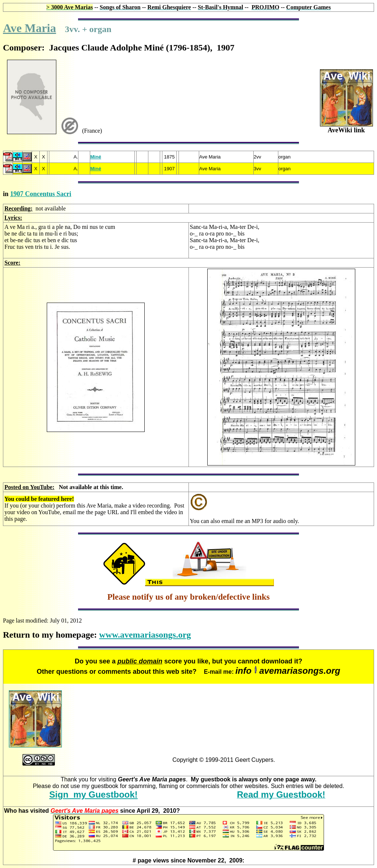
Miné (96, 157)
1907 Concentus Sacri (41, 194)
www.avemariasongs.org (145, 635)
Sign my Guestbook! (94, 794)
